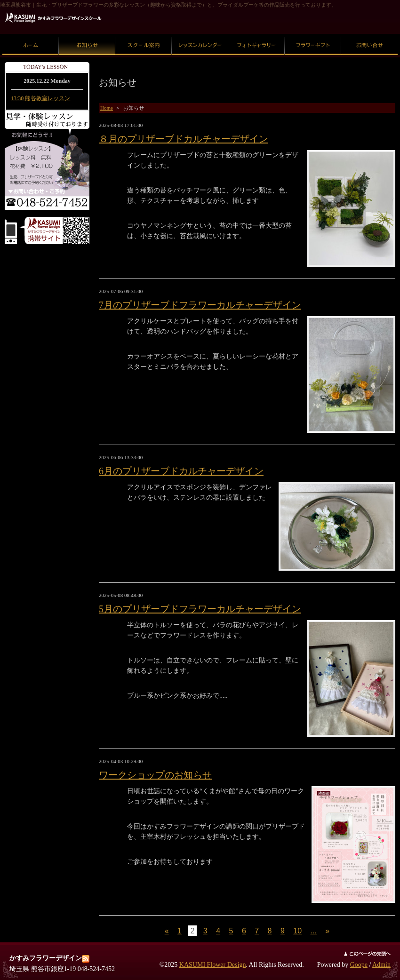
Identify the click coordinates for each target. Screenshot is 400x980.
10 (297, 931)
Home (107, 108)
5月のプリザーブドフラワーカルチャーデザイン (200, 609)
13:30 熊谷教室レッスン (40, 98)
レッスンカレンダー (200, 34)
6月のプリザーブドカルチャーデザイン (181, 471)
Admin (381, 965)
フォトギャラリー (256, 34)
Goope (359, 965)
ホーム (31, 34)
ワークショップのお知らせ (155, 775)
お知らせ (87, 34)
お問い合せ (370, 34)
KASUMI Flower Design (213, 965)
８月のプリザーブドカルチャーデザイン (184, 139)
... (314, 931)
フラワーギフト (313, 34)
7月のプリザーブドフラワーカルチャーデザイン (200, 305)
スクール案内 (144, 34)
